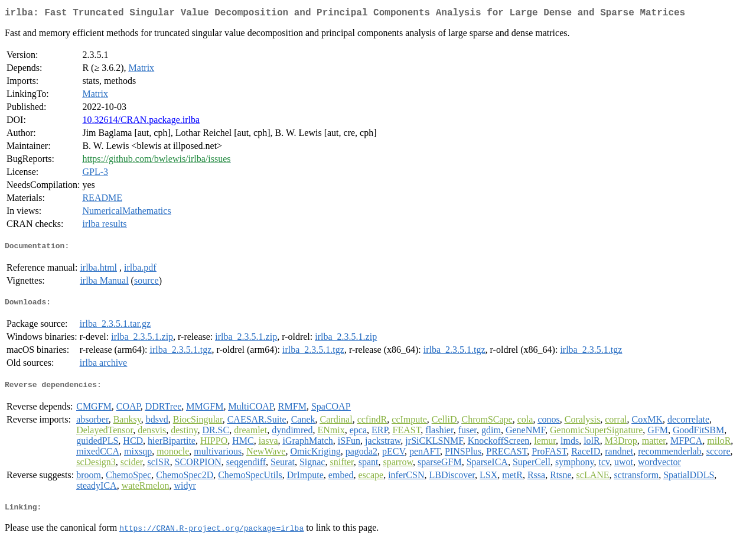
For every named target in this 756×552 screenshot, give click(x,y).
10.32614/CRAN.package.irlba (141, 122)
